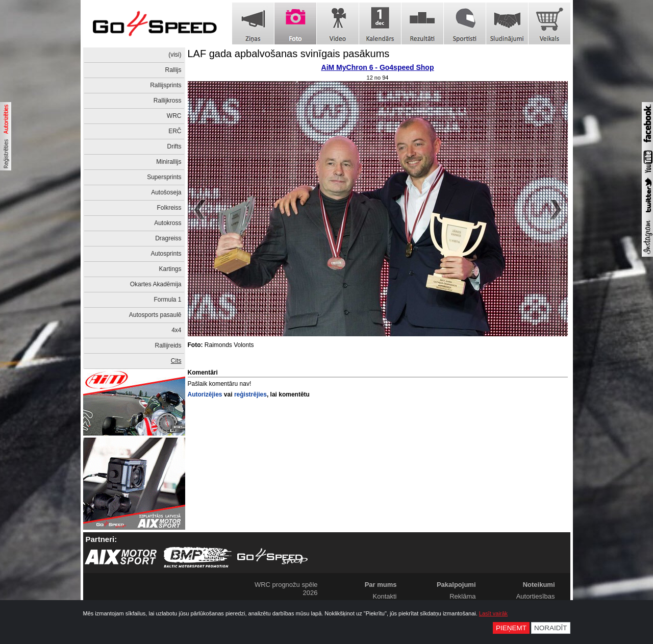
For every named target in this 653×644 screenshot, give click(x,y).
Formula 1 (167, 300)
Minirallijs (169, 162)
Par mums (381, 585)
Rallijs (173, 70)
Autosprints (166, 254)
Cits (176, 361)
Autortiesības (536, 596)
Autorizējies (205, 394)
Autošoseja (166, 192)
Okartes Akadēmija (156, 284)
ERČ (175, 131)
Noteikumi (539, 585)
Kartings (170, 269)
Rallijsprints (166, 85)
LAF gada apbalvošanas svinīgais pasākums (289, 54)
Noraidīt (551, 628)
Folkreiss (169, 208)
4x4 (176, 330)
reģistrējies (250, 394)
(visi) (175, 55)
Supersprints (164, 177)
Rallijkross (168, 101)
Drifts (174, 146)
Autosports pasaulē (155, 315)
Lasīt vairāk (493, 613)
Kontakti (385, 596)
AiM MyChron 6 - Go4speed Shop (378, 67)
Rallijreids (168, 345)
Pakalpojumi (456, 585)
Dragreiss (168, 238)
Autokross (168, 223)
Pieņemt (511, 628)
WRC (174, 116)
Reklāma (462, 596)
